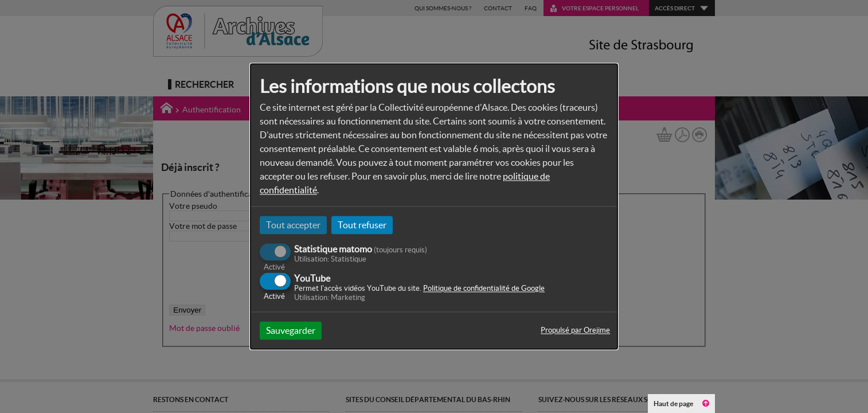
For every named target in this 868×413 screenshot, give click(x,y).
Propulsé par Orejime (575, 331)
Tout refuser (362, 225)
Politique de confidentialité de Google (484, 289)
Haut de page (681, 404)
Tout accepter (293, 225)
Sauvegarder (291, 331)
